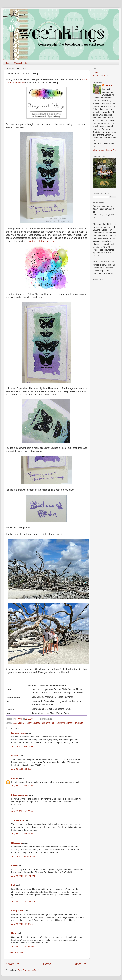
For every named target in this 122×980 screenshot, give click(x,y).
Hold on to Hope (48, 723)
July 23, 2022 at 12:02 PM (23, 876)
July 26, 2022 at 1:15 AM (22, 924)
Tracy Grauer (18, 820)
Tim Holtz (79, 723)
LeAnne (108, 85)
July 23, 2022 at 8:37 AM (22, 786)
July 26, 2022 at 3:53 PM (22, 947)
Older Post (81, 964)
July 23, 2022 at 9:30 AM (22, 811)
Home (8, 63)
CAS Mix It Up (19, 723)
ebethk (15, 778)
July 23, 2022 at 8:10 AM (22, 769)
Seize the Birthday (65, 723)
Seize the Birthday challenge (40, 241)
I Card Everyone (19, 795)
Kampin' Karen (19, 733)
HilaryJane (17, 843)
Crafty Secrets (33, 723)
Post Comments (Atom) (29, 970)
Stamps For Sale (21, 63)
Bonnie (15, 756)
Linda (14, 865)
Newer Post (13, 964)
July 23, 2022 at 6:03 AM (22, 746)
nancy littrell (17, 911)
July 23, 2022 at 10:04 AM (23, 856)
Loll (13, 885)
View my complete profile (104, 150)
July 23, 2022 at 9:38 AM (22, 834)
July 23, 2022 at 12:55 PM (23, 902)
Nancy (14, 933)
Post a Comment (16, 953)
